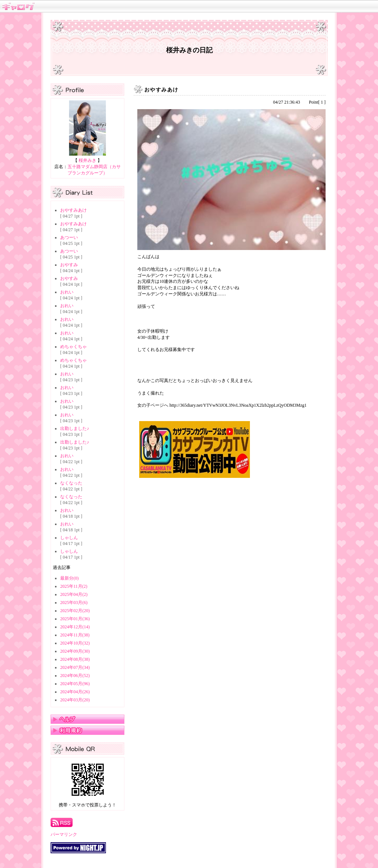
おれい (67, 292)
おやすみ (69, 265)
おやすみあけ (73, 210)
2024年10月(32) (75, 643)
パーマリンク (64, 834)
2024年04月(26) (75, 692)
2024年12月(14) (75, 627)
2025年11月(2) (74, 586)
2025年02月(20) (75, 611)
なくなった (71, 483)
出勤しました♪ (75, 428)
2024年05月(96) (75, 684)
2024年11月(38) (75, 635)
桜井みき (87, 160)
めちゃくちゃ (73, 347)
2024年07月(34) (75, 667)
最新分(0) (69, 578)
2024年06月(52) (75, 676)
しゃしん (69, 538)
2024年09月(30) (75, 651)
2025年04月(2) (74, 594)
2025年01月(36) (75, 619)
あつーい (69, 237)
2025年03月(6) (74, 603)
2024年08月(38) (75, 659)
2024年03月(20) (75, 700)
